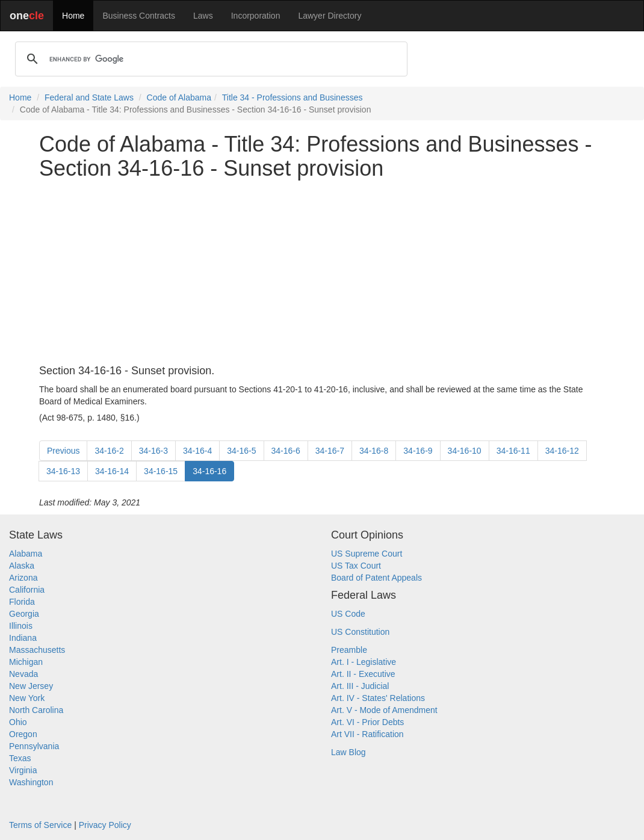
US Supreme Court (367, 554)
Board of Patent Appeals (376, 578)
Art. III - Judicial (360, 686)
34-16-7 (330, 451)
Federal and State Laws (89, 97)
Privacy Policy (105, 825)
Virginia (23, 770)
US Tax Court (356, 566)
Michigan (26, 662)
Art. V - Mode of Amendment (384, 710)
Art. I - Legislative (364, 662)
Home (73, 16)
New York (27, 698)
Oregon (23, 734)
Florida (22, 602)
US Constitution (360, 632)
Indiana (23, 638)
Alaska (22, 566)
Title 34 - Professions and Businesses (293, 97)
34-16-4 (197, 451)
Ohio (18, 722)
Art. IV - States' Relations (378, 698)
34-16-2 (109, 451)
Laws (203, 16)
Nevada (23, 674)
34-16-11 (513, 451)
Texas (20, 758)
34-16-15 (161, 471)
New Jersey (31, 686)
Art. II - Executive (363, 674)
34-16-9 (418, 451)
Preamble (349, 650)
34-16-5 (241, 451)
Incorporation (256, 16)
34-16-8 (374, 451)
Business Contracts (139, 16)
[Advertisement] (322, 273)
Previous (63, 451)
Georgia (24, 614)
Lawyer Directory (330, 16)
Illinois (21, 626)
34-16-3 (153, 451)
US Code (348, 614)
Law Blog (348, 752)
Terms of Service (40, 825)
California (27, 590)
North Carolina (36, 710)
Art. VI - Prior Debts (367, 722)
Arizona (23, 578)
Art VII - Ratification (367, 734)
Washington (31, 782)
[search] (209, 59)
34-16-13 (63, 471)
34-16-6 (286, 451)
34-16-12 (562, 451)
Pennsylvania (34, 746)
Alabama (26, 554)
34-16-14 (112, 471)
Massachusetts (37, 650)
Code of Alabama (179, 97)
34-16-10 (465, 451)
